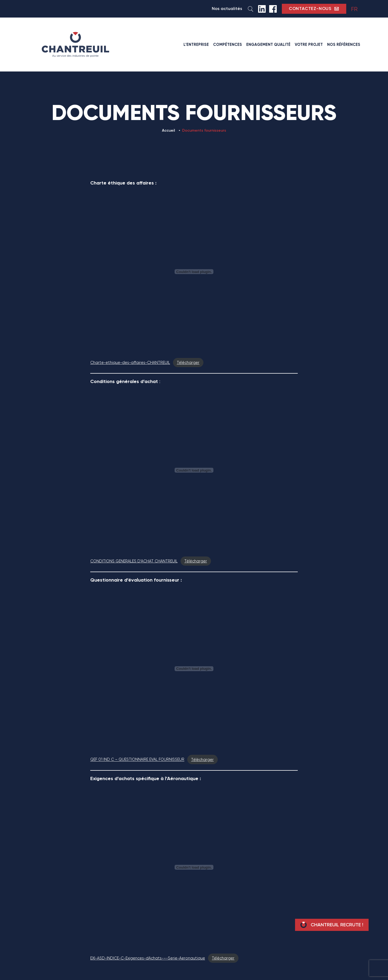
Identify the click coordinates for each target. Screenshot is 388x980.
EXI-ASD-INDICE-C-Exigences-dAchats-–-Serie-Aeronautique (148, 958)
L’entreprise (196, 45)
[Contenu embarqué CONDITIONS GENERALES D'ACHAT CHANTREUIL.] (194, 470)
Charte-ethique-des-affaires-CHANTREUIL (130, 363)
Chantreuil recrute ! (332, 925)
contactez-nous (314, 9)
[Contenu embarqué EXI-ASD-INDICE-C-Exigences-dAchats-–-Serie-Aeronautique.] (194, 867)
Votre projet (309, 45)
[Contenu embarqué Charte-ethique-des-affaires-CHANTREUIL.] (194, 272)
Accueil (168, 130)
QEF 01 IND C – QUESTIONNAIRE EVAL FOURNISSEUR (137, 760)
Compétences (228, 45)
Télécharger (188, 363)
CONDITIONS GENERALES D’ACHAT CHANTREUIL (134, 561)
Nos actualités (227, 8)
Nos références (344, 45)
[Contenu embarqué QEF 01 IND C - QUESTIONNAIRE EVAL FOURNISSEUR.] (194, 669)
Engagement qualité (268, 45)
